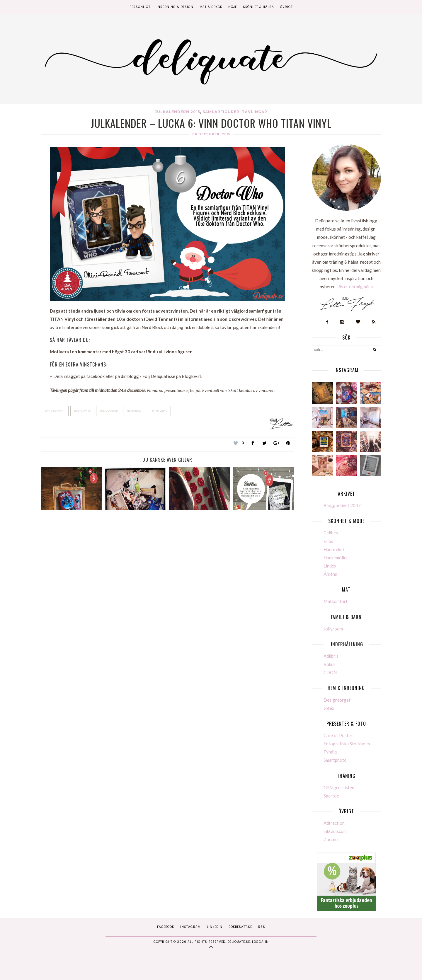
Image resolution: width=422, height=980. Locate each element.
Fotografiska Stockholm (347, 744)
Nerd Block (135, 411)
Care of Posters (339, 735)
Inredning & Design (175, 7)
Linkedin (215, 927)
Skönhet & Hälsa (258, 7)
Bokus (330, 664)
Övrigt (286, 7)
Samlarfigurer (221, 112)
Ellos (328, 541)
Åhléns (330, 574)
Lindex (330, 566)
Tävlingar (255, 112)
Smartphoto (335, 760)
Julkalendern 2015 (177, 112)
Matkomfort (336, 601)
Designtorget (337, 700)
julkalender (109, 411)
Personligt (140, 7)
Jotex (329, 708)
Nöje (233, 7)
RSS (262, 927)
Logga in (260, 942)
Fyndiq (330, 752)
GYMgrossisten (339, 788)
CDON (330, 672)
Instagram (190, 927)
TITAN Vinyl (159, 411)
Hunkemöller (336, 558)
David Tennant (55, 411)
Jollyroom (333, 629)
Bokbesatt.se (240, 927)
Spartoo (331, 796)
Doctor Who (82, 411)
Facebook (166, 927)
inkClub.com (335, 831)
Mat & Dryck (211, 7)
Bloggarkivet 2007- (343, 505)
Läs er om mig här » (355, 287)
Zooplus (332, 839)
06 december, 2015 (211, 134)
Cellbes (331, 533)
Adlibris (331, 656)
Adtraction (334, 823)
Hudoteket (334, 549)
